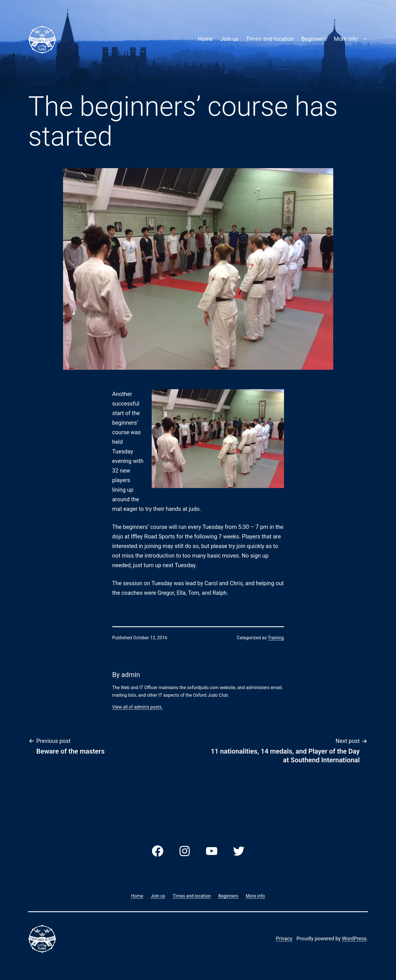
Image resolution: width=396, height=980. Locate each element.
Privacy (284, 938)
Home (205, 39)
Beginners (314, 39)
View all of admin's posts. (138, 707)
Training (276, 638)
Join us (230, 39)
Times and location (270, 39)
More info (346, 39)
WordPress (354, 938)
